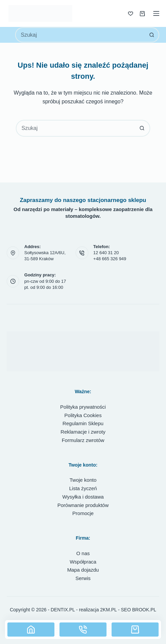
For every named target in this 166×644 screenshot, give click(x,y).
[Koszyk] (135, 630)
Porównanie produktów (83, 505)
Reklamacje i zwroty (83, 432)
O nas (83, 553)
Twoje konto (83, 480)
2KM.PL (108, 610)
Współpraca (83, 562)
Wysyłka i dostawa (83, 497)
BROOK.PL (144, 610)
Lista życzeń (83, 488)
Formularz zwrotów (83, 440)
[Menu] (156, 13)
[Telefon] (83, 630)
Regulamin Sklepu (83, 423)
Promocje (83, 513)
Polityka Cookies (83, 415)
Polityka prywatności (83, 407)
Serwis (83, 578)
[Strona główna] (31, 630)
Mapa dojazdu (83, 570)
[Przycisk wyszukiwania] (152, 35)
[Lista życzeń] (131, 14)
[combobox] (80, 35)
